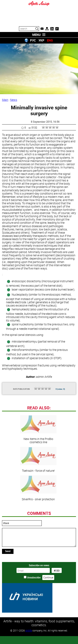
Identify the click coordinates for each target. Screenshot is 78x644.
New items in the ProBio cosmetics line (38, 457)
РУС (33, 40)
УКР (41, 40)
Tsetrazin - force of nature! (38, 487)
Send (8, 579)
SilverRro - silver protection (38, 516)
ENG (50, 40)
